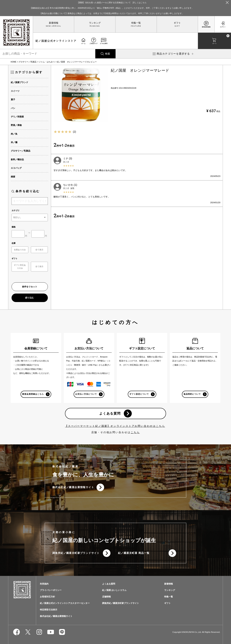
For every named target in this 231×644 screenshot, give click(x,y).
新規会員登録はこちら (33, 394)
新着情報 (54, 23)
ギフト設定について (139, 394)
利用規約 (44, 584)
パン (13, 108)
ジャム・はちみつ (47, 62)
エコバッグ (16, 168)
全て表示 (39, 250)
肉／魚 (14, 134)
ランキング (95, 23)
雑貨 (13, 177)
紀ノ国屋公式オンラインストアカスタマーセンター (65, 603)
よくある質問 (110, 413)
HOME (14, 62)
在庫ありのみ (20, 250)
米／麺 (14, 142)
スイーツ (15, 91)
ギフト (177, 23)
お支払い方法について (86, 394)
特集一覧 (136, 23)
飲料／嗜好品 (17, 160)
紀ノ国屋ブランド (19, 82)
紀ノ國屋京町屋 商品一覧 (134, 553)
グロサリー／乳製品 (28, 62)
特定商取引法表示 (49, 610)
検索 (108, 54)
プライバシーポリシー (51, 590)
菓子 (13, 100)
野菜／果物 (16, 125)
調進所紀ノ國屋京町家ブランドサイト (76, 553)
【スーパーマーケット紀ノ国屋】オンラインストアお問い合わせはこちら (115, 426)
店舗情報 (106, 597)
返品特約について (192, 394)
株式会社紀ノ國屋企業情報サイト (73, 487)
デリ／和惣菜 (17, 117)
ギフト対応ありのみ (20, 267)
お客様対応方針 (47, 597)
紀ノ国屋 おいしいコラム (114, 590)
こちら (135, 432)
